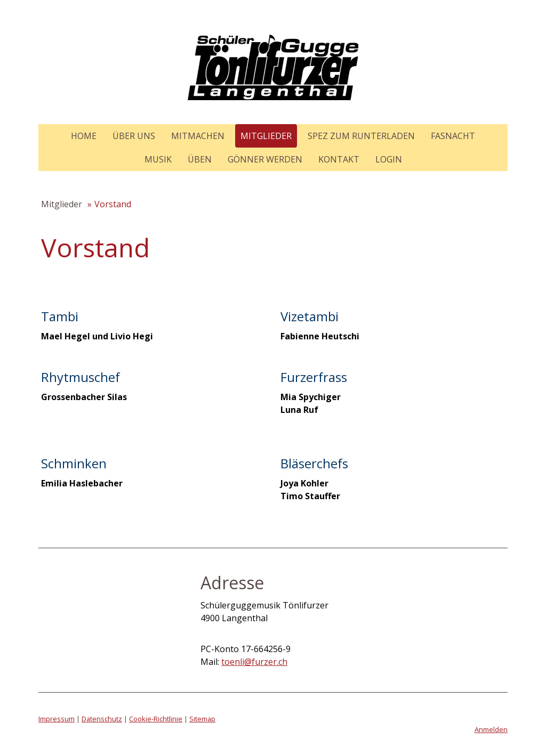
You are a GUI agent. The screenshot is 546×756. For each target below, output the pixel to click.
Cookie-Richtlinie (156, 719)
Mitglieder (266, 136)
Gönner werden (265, 159)
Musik (158, 159)
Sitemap (202, 719)
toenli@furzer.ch (254, 662)
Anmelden (491, 729)
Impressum (57, 719)
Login (389, 159)
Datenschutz (102, 719)
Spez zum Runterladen (361, 136)
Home (84, 136)
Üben (200, 159)
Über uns (134, 136)
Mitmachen (198, 136)
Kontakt (339, 159)
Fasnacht (453, 136)
